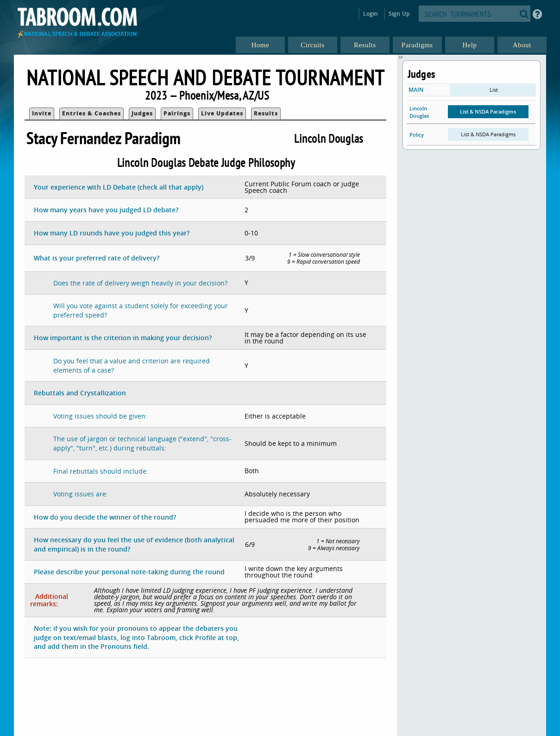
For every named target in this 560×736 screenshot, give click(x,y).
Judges (142, 113)
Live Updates (222, 113)
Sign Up (399, 14)
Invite (42, 113)
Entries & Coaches (91, 113)
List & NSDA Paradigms (488, 111)
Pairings (177, 113)
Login (371, 14)
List (494, 90)
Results (266, 113)
